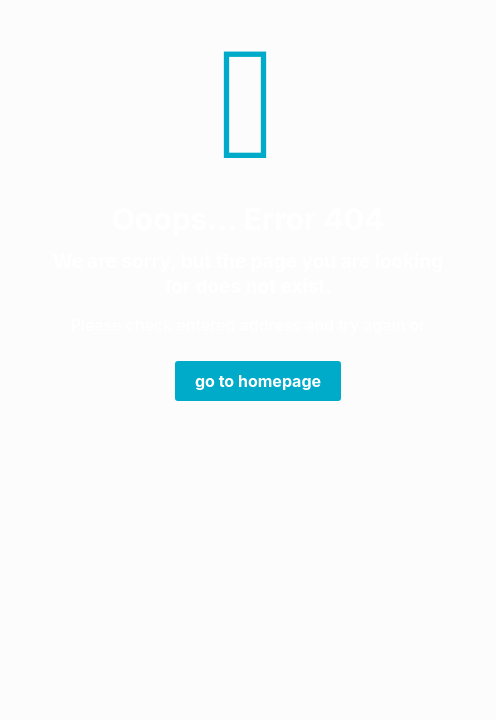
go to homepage (258, 381)
